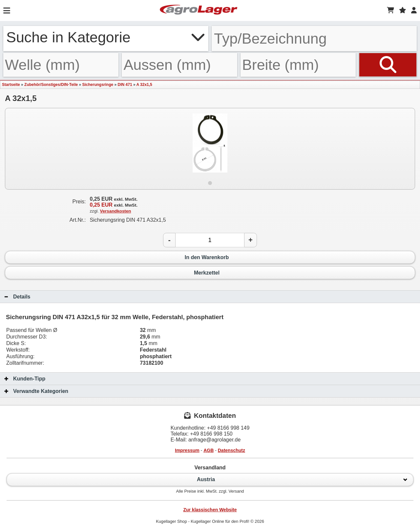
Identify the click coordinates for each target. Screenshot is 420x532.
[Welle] (61, 65)
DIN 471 (125, 85)
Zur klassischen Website (210, 510)
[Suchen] (388, 65)
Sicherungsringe (98, 85)
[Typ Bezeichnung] (314, 39)
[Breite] (298, 65)
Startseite (11, 85)
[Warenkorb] (390, 10)
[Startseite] (199, 10)
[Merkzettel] (403, 10)
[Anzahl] (210, 240)
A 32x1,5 (144, 85)
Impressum (187, 450)
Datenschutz (231, 450)
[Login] (414, 10)
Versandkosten (116, 211)
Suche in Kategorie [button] (106, 37)
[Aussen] (179, 65)
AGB (209, 450)
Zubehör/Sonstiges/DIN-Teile (51, 85)
